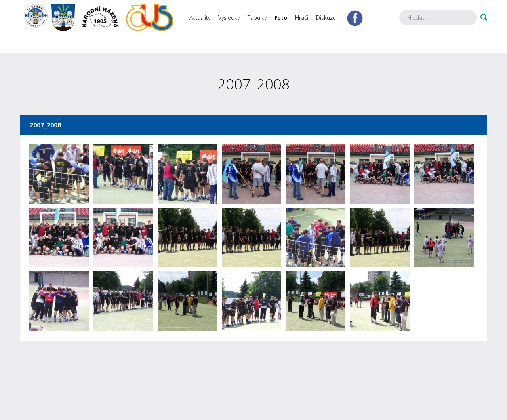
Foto (281, 18)
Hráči (302, 18)
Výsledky (229, 18)
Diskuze (326, 18)
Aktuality (200, 18)
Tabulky (257, 18)
